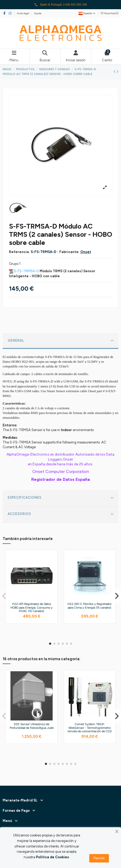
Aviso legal (23, 13)
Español (87, 13)
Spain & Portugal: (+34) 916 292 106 (60, 5)
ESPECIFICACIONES (60, 498)
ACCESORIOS (60, 514)
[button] (50, 644)
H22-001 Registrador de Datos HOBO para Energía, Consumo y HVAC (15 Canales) (31, 607)
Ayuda (38, 13)
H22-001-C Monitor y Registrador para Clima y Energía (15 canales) (90, 606)
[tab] (61, 341)
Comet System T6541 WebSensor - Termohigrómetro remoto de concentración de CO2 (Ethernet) (90, 730)
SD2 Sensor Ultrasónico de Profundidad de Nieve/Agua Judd (32, 726)
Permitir (99, 858)
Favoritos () (109, 13)
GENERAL (60, 341)
